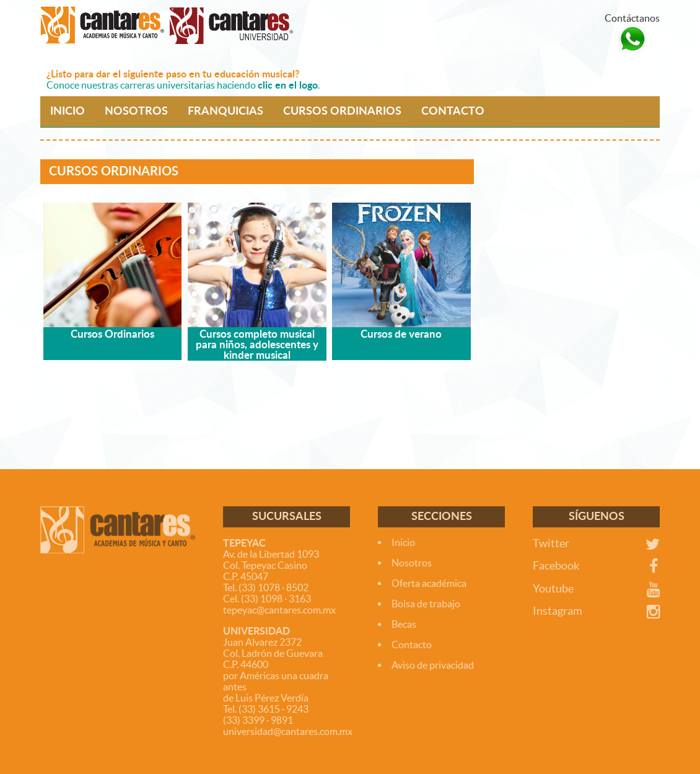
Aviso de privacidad (433, 665)
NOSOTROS (136, 111)
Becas (404, 624)
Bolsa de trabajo (426, 604)
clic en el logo (288, 86)
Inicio (403, 542)
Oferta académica (429, 583)
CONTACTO (453, 111)
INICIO (68, 111)
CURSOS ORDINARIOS (342, 111)
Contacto (412, 644)
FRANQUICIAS (225, 111)
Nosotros (412, 563)
